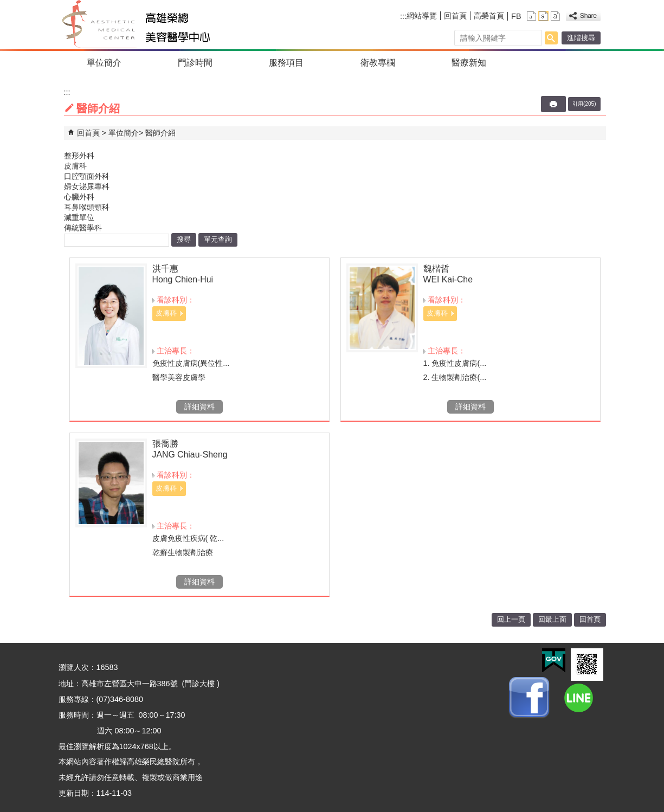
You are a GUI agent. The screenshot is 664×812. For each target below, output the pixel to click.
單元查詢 (218, 239)
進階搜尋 (581, 38)
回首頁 (455, 16)
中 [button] (543, 16)
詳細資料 (199, 407)
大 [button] (555, 16)
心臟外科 (79, 197)
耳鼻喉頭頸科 (87, 207)
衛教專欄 (378, 63)
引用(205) (584, 104)
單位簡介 (104, 63)
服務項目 (286, 63)
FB (516, 16)
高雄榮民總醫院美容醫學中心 (158, 24)
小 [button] (531, 16)
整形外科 (79, 156)
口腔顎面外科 (87, 176)
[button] (551, 38)
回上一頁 (511, 619)
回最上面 (552, 619)
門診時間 (195, 63)
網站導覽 (422, 16)
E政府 (554, 660)
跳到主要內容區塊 (6, 6)
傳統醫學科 (83, 228)
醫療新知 (469, 63)
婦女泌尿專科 (87, 186)
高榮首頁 (489, 16)
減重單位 (79, 217)
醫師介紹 (160, 133)
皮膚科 (75, 166)
